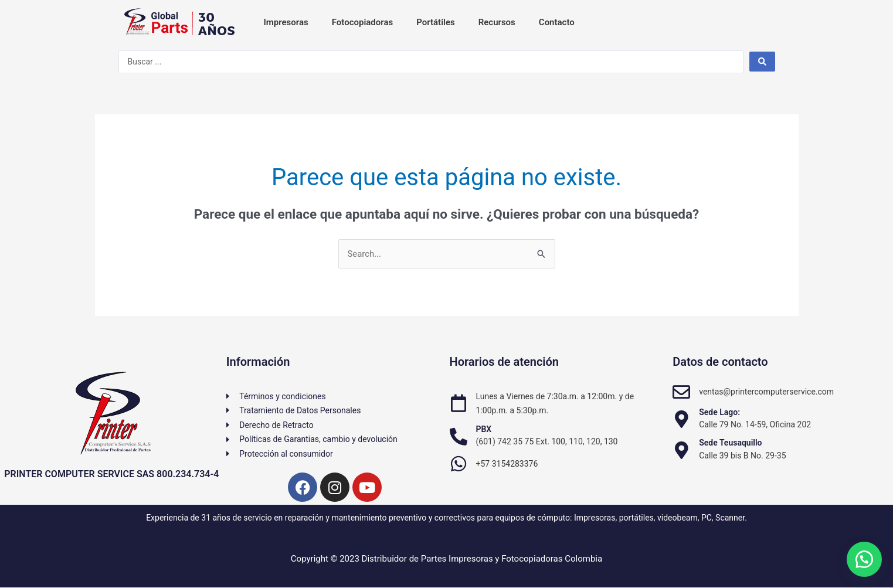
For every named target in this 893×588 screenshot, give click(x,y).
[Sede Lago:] (681, 419)
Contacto (557, 22)
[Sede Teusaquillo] (681, 450)
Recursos (497, 22)
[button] (864, 559)
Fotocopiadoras (362, 22)
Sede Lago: (719, 412)
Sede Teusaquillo (730, 443)
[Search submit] (762, 62)
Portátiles (436, 22)
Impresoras (286, 22)
